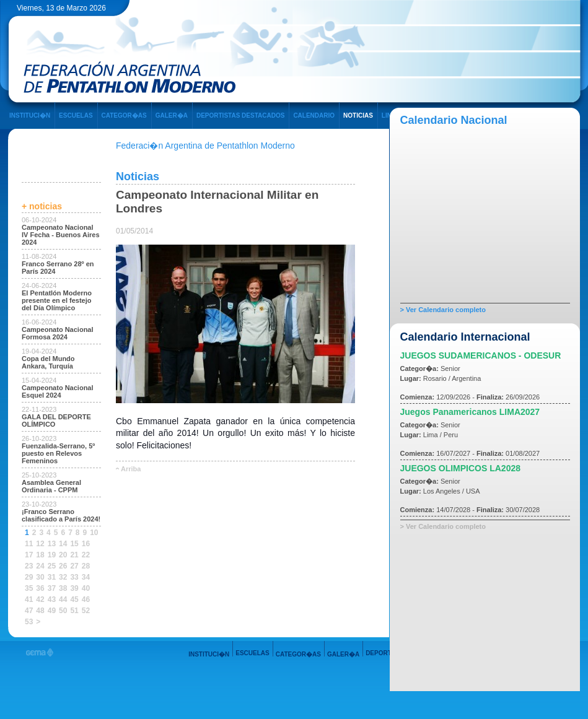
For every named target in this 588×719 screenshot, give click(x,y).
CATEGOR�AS (124, 115)
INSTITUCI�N (30, 115)
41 (29, 599)
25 (52, 566)
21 (74, 555)
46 (86, 599)
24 (40, 566)
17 (29, 555)
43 (52, 599)
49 (52, 611)
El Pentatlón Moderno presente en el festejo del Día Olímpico (57, 300)
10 (94, 533)
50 (63, 611)
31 (52, 577)
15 (74, 544)
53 (29, 622)
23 (29, 566)
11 (29, 544)
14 (63, 544)
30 (40, 577)
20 (63, 555)
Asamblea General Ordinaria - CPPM (51, 486)
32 (63, 577)
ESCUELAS (76, 115)
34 (86, 577)
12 (40, 544)
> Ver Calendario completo (443, 310)
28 (86, 566)
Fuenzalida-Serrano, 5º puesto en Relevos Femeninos (58, 453)
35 (29, 588)
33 (74, 577)
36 (40, 588)
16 (86, 544)
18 (40, 555)
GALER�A (172, 115)
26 (63, 566)
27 (74, 566)
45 (74, 599)
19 (52, 555)
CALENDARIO (314, 115)
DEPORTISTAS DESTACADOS (240, 115)
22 (86, 555)
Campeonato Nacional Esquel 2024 (58, 391)
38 (63, 588)
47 (29, 611)
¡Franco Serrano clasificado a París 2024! (61, 515)
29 (29, 577)
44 (63, 599)
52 (86, 611)
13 (52, 544)
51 (74, 611)
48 (40, 611)
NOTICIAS (358, 115)
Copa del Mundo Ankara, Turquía (48, 362)
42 (40, 599)
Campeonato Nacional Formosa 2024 (58, 333)
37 (52, 588)
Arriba (131, 469)
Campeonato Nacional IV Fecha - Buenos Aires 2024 (61, 235)
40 (86, 588)
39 (74, 588)
